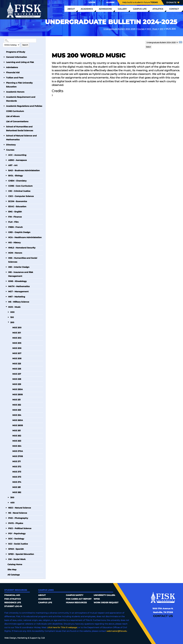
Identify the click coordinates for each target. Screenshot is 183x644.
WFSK (97, 599)
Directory (11, 145)
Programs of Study (16, 52)
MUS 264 (17, 446)
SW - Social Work (17, 559)
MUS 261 (17, 430)
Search (25, 45)
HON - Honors (15, 253)
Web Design (10, 638)
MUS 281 (17, 487)
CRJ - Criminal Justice (19, 191)
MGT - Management (18, 291)
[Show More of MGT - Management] (6, 291)
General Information (17, 57)
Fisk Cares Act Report (79, 599)
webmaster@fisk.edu (117, 631)
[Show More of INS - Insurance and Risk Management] (6, 272)
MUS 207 (17, 353)
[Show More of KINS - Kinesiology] (6, 281)
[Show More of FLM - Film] (6, 222)
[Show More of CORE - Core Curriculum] (6, 186)
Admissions (105, 9)
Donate (173, 3)
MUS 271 (17, 461)
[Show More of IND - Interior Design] (6, 267)
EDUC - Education (17, 206)
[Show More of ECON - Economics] (6, 201)
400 (12, 502)
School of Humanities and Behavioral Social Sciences (20, 128)
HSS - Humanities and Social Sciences (23, 260)
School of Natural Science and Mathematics (21, 137)
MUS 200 (17, 327)
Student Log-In (13, 606)
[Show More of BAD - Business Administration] (6, 170)
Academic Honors (15, 92)
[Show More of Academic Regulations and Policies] (4, 106)
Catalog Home (15, 564)
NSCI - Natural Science (20, 508)
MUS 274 (17, 482)
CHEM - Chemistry (17, 181)
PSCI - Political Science (20, 528)
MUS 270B (18, 456)
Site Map (12, 569)
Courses (136, 29)
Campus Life (140, 9)
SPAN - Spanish (16, 549)
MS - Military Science (19, 302)
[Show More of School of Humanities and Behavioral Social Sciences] (4, 126)
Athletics (158, 9)
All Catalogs (14, 575)
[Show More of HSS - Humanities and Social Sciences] (6, 258)
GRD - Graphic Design (19, 232)
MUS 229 (17, 384)
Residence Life (13, 602)
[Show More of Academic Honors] (4, 92)
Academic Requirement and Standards (21, 99)
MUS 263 (17, 441)
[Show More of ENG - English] (6, 212)
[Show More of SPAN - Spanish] (6, 549)
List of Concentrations (17, 121)
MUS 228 (17, 379)
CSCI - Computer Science (21, 196)
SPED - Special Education (21, 554)
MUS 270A (18, 451)
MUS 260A (18, 420)
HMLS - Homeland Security (22, 248)
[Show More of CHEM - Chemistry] (6, 181)
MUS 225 (17, 363)
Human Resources (76, 602)
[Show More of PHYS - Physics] (6, 523)
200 (161, 29)
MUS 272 (17, 466)
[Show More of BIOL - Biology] (6, 175)
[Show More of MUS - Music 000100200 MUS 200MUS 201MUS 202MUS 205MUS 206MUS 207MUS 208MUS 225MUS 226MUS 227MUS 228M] (6, 307)
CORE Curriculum (15, 111)
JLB (43, 638)
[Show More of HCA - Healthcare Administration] (6, 237)
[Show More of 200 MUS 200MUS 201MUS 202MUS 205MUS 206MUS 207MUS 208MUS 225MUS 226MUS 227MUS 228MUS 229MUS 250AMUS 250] (8, 322)
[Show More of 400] (8, 502)
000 (12, 312)
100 (12, 317)
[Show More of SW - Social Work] (6, 559)
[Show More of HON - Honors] (6, 253)
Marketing (22, 638)
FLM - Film (13, 222)
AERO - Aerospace (17, 160)
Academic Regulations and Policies (24, 106)
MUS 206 (17, 348)
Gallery (122, 9)
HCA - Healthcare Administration (25, 237)
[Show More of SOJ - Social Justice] (6, 544)
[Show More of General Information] (4, 57)
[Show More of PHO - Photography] (6, 518)
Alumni (110, 2)
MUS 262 (17, 436)
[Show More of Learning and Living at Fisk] (4, 62)
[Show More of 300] (8, 497)
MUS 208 (17, 358)
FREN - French (15, 227)
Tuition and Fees (15, 78)
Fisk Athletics (13, 599)
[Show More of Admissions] (4, 67)
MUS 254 (17, 415)
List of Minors (13, 116)
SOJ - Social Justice (18, 544)
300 (12, 497)
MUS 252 (17, 405)
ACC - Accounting (17, 155)
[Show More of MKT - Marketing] (6, 297)
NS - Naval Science (18, 513)
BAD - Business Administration (24, 170)
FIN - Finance (15, 217)
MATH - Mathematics (19, 286)
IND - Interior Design (19, 267)
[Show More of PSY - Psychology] (6, 533)
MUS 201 (17, 333)
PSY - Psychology (17, 533)
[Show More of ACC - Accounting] (6, 155)
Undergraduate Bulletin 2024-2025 (110, 29)
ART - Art (13, 165)
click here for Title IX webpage (62, 627)
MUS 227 (17, 374)
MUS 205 (17, 343)
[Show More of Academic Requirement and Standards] (4, 97)
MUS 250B (18, 394)
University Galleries (106, 595)
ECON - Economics (18, 201)
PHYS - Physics (16, 523)
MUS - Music (150, 29)
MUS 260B (18, 425)
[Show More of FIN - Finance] (6, 217)
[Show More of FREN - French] (6, 227)
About (71, 9)
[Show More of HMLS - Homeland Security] (6, 248)
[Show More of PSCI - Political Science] (6, 528)
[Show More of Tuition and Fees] (4, 78)
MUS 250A (18, 389)
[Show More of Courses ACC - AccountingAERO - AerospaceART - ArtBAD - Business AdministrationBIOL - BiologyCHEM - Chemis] (4, 150)
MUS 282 (17, 492)
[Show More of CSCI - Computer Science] (6, 196)
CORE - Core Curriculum (20, 186)
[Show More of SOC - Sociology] (6, 539)
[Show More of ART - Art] (6, 165)
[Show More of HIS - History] (6, 242)
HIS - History (14, 242)
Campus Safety (75, 595)
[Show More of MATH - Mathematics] (6, 286)
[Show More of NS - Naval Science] (6, 513)
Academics (87, 9)
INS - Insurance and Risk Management (21, 274)
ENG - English (15, 212)
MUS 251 (16, 400)
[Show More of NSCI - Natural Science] (6, 508)
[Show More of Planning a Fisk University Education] (4, 83)
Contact (174, 9)
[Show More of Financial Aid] (4, 72)
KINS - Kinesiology (17, 281)
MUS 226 (17, 369)
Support (34, 638)
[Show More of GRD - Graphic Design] (6, 232)
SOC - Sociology (16, 539)
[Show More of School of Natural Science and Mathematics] (4, 136)
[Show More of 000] (8, 312)
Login (92, 2)
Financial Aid (13, 72)
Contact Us (163, 616)
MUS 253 (17, 410)
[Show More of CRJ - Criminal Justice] (6, 191)
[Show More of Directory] (4, 145)
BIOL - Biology (15, 175)
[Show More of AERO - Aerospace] (6, 160)
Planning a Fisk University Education (19, 85)
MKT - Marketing (17, 297)
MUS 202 (17, 338)
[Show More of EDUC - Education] (6, 206)
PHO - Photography (18, 518)
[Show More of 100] (8, 317)
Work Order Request (106, 602)
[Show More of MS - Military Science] (6, 302)
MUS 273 (17, 472)
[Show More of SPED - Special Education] (6, 554)
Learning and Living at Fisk (20, 62)
